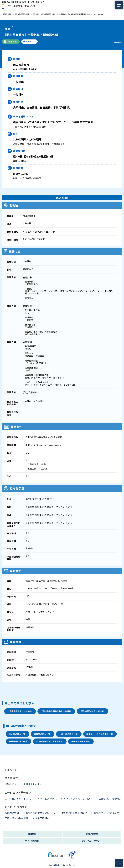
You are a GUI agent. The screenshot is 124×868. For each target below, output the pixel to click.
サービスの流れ (48, 799)
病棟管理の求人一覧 (18, 741)
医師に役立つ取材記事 (16, 818)
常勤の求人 (11, 784)
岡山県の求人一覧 (17, 734)
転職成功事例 (12, 813)
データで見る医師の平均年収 (71, 813)
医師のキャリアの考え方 (107, 813)
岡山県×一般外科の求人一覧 (100, 734)
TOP (119, 863)
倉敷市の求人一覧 (42, 734)
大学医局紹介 (42, 818)
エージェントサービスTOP (19, 799)
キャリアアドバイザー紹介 (78, 799)
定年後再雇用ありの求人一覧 (49, 741)
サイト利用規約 (32, 841)
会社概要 (32, 834)
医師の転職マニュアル (37, 813)
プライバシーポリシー (92, 841)
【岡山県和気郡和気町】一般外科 (56, 711)
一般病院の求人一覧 (80, 741)
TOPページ (11, 770)
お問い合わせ (92, 834)
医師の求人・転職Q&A (110, 799)
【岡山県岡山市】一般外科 (20, 711)
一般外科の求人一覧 (68, 734)
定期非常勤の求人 (33, 784)
